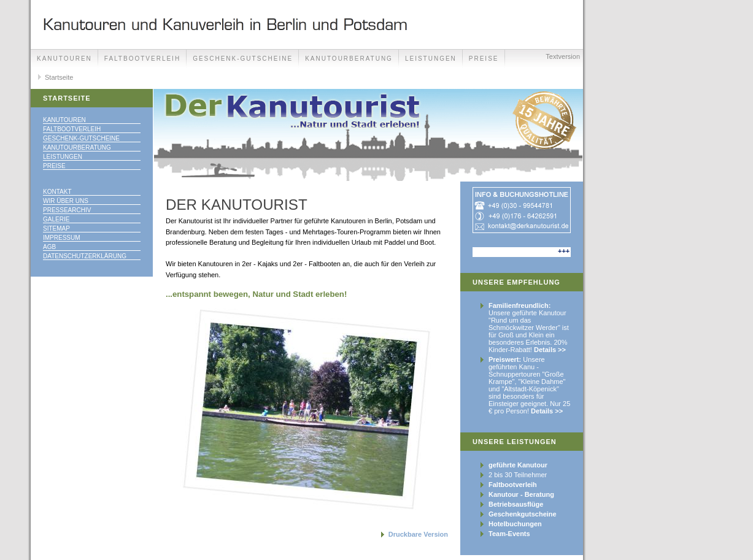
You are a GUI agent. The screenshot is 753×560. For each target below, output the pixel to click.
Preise (54, 166)
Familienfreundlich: (519, 305)
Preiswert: (505, 359)
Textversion (563, 56)
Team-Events (509, 534)
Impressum (62, 238)
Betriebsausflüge (516, 504)
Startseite (59, 77)
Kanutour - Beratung (521, 494)
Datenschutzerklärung (85, 256)
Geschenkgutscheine (523, 514)
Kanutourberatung (349, 59)
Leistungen (431, 59)
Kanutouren (64, 59)
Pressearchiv (67, 210)
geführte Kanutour (518, 465)
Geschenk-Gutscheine (243, 59)
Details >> (550, 350)
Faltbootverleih (142, 59)
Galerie (56, 219)
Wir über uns (66, 201)
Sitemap (56, 228)
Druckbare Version (418, 534)
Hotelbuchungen (515, 524)
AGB (49, 247)
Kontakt (57, 192)
